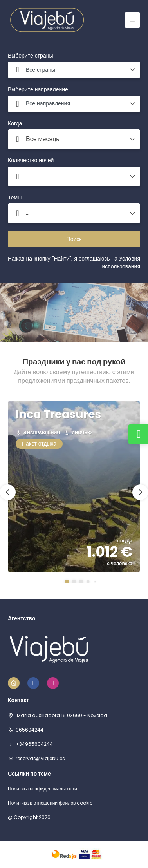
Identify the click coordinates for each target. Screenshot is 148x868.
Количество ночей (31, 160)
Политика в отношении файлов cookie (50, 803)
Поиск (74, 239)
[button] (67, 582)
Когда (15, 124)
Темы (15, 198)
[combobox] (74, 70)
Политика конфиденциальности (42, 789)
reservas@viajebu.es (40, 759)
